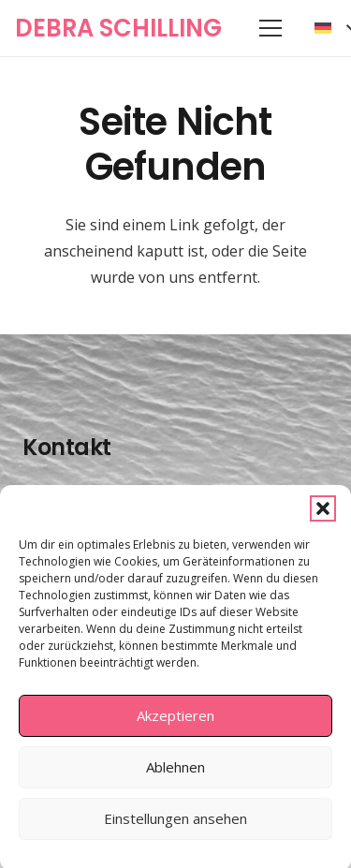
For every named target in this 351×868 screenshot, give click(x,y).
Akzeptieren (175, 724)
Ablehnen (175, 775)
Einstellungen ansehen (175, 827)
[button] (323, 516)
